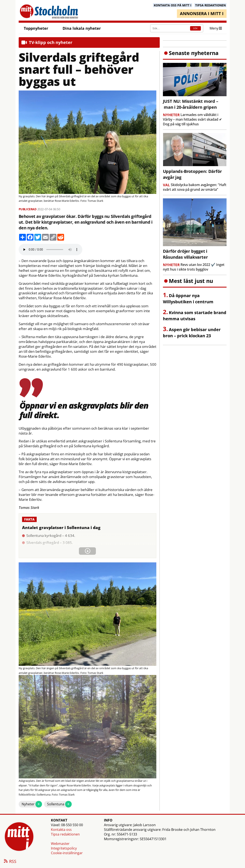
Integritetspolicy (64, 848)
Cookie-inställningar (67, 853)
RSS (10, 862)
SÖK (195, 28)
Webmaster (60, 844)
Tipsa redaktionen (65, 834)
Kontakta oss (61, 830)
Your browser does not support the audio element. (50, 250)
